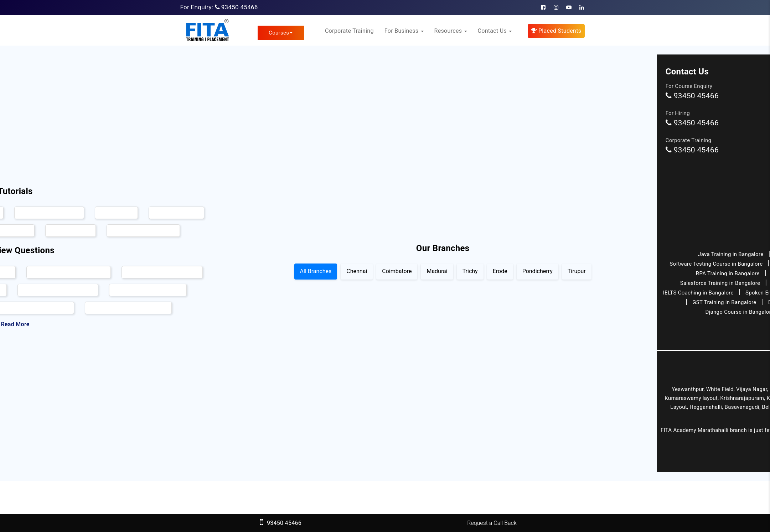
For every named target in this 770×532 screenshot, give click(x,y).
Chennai (357, 271)
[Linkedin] (582, 7)
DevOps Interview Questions (58, 290)
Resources (451, 31)
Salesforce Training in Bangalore (720, 283)
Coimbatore (397, 271)
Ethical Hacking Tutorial (49, 213)
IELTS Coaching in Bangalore (698, 293)
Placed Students (556, 31)
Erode (500, 271)
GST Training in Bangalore (724, 302)
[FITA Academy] (207, 30)
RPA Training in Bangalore (728, 273)
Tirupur (577, 271)
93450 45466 (240, 7)
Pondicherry (538, 271)
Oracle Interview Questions (148, 290)
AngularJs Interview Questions (128, 308)
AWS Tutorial (116, 213)
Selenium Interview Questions (69, 272)
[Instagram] (556, 7)
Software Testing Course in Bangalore (716, 264)
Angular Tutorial (71, 231)
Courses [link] (281, 33)
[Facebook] (543, 7)
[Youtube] (569, 7)
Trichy (470, 271)
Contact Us (495, 31)
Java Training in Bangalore (731, 254)
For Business (404, 31)
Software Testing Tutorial (143, 231)
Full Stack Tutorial (176, 213)
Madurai (437, 271)
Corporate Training (349, 31)
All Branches (316, 271)
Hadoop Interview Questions (162, 272)
